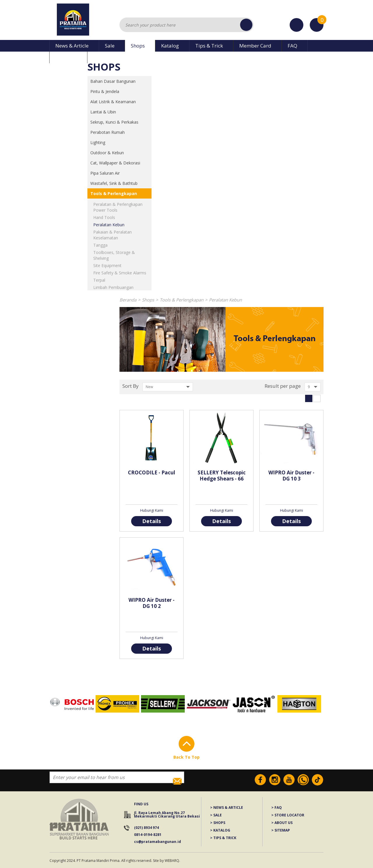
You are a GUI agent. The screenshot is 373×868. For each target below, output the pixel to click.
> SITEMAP (281, 831)
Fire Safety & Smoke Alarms (120, 273)
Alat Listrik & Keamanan (113, 102)
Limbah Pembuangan (113, 287)
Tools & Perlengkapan (114, 193)
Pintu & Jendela (105, 91)
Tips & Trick (209, 46)
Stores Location (297, 25)
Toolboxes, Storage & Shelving (114, 255)
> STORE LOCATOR (288, 815)
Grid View (309, 398)
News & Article (72, 46)
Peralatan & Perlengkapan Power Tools (118, 207)
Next (325, 704)
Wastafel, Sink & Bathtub (114, 183)
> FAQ (277, 808)
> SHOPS (218, 823)
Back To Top (186, 757)
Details (152, 521)
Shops (138, 46)
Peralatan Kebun (109, 225)
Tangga (100, 245)
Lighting (98, 142)
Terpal (99, 280)
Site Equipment (107, 265)
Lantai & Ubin (103, 112)
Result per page (283, 386)
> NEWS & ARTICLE (227, 808)
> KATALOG (220, 831)
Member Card (255, 46)
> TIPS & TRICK (223, 838)
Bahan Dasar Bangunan (113, 81)
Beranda (128, 300)
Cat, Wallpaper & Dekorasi (115, 163)
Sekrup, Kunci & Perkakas (114, 122)
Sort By (131, 386)
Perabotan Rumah (108, 132)
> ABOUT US (282, 823)
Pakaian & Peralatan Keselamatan (112, 235)
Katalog (170, 46)
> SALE (216, 815)
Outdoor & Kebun (107, 153)
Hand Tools (104, 217)
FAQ (292, 46)
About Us (66, 57)
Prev (48, 704)
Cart (317, 21)
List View (317, 398)
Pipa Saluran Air (105, 173)
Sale (110, 46)
